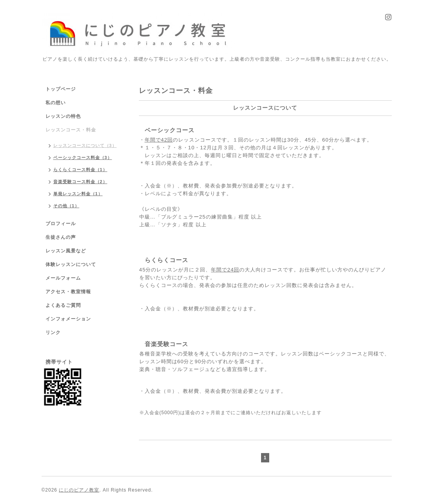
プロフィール (61, 224)
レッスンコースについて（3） (85, 145)
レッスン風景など (66, 251)
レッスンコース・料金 (71, 130)
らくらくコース (167, 260)
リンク (53, 332)
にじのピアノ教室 (79, 490)
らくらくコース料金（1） (80, 170)
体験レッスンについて (71, 264)
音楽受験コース (167, 344)
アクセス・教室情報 (68, 292)
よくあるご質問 (63, 305)
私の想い (56, 103)
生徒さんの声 (61, 237)
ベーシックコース (170, 130)
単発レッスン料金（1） (78, 194)
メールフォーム (63, 278)
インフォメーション (68, 319)
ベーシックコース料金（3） (83, 157)
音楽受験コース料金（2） (80, 182)
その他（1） (66, 206)
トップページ (61, 89)
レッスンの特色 (63, 116)
